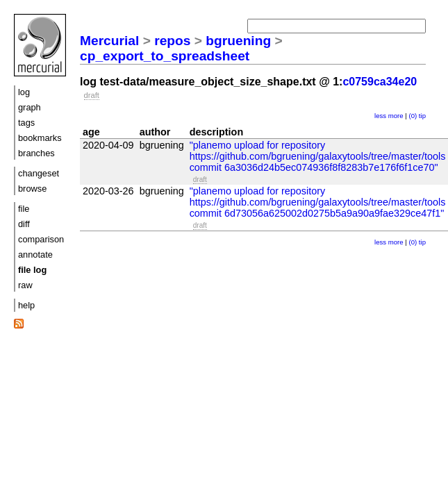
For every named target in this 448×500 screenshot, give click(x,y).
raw (25, 285)
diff (24, 224)
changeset (39, 173)
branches (36, 153)
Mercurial (109, 41)
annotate (35, 255)
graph (30, 107)
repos (172, 41)
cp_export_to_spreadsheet (165, 56)
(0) (413, 116)
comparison (41, 239)
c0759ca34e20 (380, 82)
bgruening (238, 41)
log (24, 92)
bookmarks (40, 138)
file (24, 209)
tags (26, 123)
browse (32, 189)
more (396, 116)
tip (422, 116)
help (26, 305)
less (380, 116)
